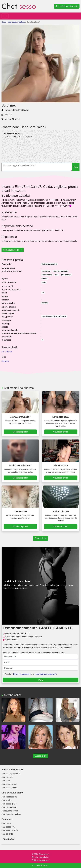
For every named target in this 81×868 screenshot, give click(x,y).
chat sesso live (8, 827)
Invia (76, 167)
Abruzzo (5, 361)
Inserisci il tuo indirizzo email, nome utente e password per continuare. (40, 655)
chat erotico (7, 800)
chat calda (6, 823)
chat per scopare (9, 807)
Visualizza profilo (20, 432)
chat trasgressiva (9, 797)
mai (43, 293)
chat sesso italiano (10, 788)
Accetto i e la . (30, 674)
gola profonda (66, 275)
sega (57, 275)
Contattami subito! (13, 250)
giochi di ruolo (47, 275)
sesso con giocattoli (60, 271)
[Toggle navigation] (5, 16)
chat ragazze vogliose (16, 22)
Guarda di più (40, 538)
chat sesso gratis (9, 804)
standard (45, 278)
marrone (45, 303)
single (44, 282)
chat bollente (7, 834)
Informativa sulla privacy (46, 674)
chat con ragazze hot (11, 774)
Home (4, 22)
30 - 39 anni (7, 352)
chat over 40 (7, 777)
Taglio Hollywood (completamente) (54, 316)
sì (42, 340)
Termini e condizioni (22, 674)
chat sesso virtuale (10, 830)
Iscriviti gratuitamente (67, 6)
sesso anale (46, 271)
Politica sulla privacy (40, 860)
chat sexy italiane (9, 784)
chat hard (6, 781)
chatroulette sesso (10, 811)
